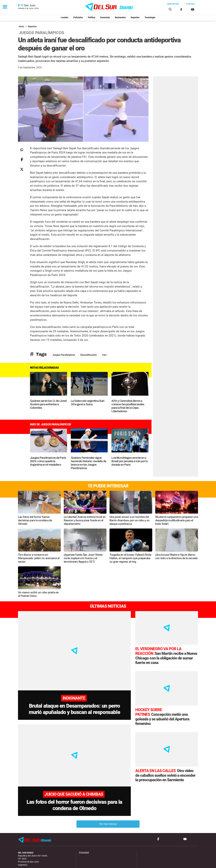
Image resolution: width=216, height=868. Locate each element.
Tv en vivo (190, 4)
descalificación (89, 355)
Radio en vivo (173, 4)
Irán (104, 355)
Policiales (78, 17)
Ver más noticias (108, 809)
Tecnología (150, 17)
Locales (64, 17)
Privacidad (84, 837)
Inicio (21, 27)
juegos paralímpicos (64, 355)
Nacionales (120, 17)
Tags (38, 354)
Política (92, 17)
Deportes (135, 17)
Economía (105, 17)
